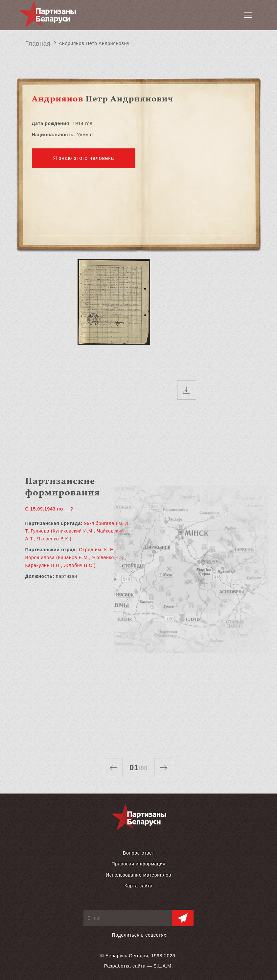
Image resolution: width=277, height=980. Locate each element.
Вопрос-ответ (138, 853)
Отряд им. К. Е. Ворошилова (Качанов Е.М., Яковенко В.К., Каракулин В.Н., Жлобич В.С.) (76, 557)
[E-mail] (128, 918)
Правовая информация (138, 864)
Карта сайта (139, 886)
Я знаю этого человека (84, 158)
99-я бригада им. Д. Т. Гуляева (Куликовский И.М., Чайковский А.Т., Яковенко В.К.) (78, 531)
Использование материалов (138, 875)
